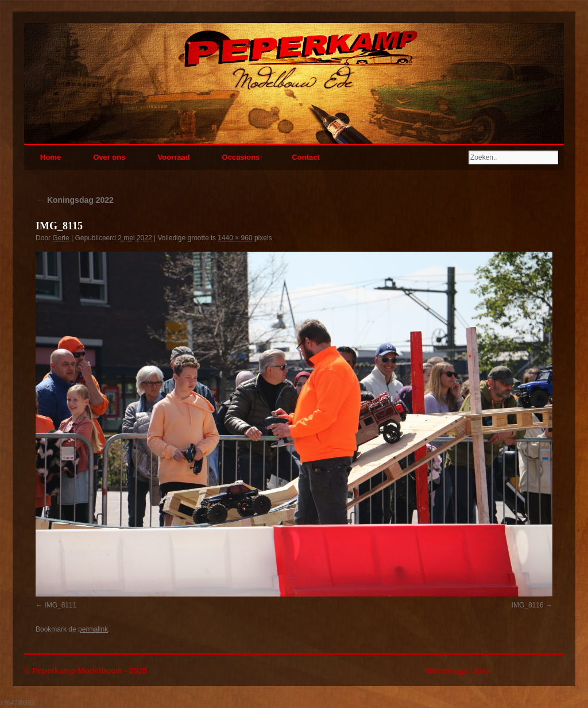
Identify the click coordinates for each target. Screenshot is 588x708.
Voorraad (173, 157)
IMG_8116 (528, 605)
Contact (305, 157)
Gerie (61, 238)
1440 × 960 (235, 238)
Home (51, 157)
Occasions (241, 157)
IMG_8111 (60, 605)
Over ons (109, 157)
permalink (93, 629)
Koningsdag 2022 (75, 200)
